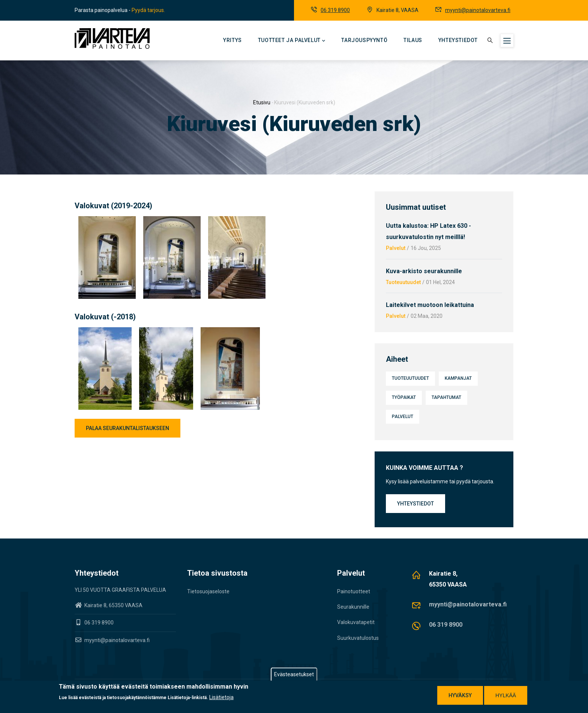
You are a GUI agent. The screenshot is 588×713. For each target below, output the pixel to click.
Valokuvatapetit (356, 622)
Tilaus (413, 40)
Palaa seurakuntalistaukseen (127, 428)
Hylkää (506, 696)
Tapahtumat (446, 397)
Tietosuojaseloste (208, 591)
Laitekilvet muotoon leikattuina (430, 305)
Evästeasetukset (294, 675)
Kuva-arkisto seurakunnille (424, 271)
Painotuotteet (354, 591)
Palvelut (396, 248)
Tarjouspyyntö (364, 40)
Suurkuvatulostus (358, 638)
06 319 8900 (335, 10)
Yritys (232, 40)
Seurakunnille (353, 607)
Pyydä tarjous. (148, 10)
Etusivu (262, 102)
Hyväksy (460, 696)
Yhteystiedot (458, 40)
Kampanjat (458, 378)
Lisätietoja (221, 699)
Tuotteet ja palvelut (292, 41)
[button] (107, 221)
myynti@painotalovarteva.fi (478, 10)
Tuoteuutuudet (403, 282)
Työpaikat (404, 397)
